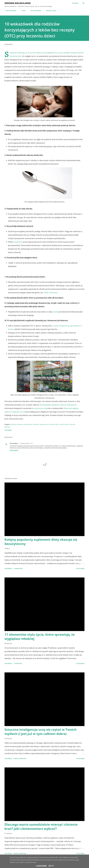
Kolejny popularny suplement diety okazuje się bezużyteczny (41, 542)
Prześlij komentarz (20, 759)
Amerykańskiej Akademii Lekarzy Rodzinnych (58, 405)
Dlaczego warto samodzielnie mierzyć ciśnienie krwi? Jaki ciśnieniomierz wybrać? (41, 827)
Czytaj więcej (80, 569)
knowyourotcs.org (39, 408)
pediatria (72, 424)
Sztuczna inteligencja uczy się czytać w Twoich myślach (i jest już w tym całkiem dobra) (41, 732)
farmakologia (44, 424)
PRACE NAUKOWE (35, 11)
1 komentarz (18, 663)
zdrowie (7, 427)
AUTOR (22, 11)
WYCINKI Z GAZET (50, 11)
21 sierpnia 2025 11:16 (26, 443)
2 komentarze (18, 569)
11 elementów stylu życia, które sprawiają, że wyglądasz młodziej (40, 637)
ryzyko (55, 312)
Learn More (41, 866)
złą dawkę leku (16, 56)
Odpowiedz (14, 450)
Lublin (46, 292)
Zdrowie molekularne (18, 3)
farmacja (36, 424)
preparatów (18, 242)
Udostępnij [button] (8, 430)
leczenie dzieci (54, 424)
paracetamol (64, 424)
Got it (51, 866)
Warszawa (53, 292)
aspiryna (13, 424)
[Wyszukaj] (75, 3)
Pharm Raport (14, 443)
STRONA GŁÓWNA (10, 11)
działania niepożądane (25, 424)
